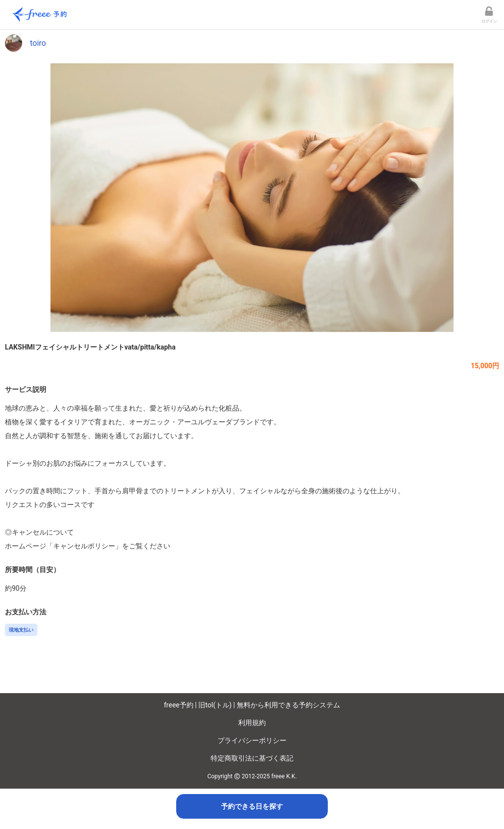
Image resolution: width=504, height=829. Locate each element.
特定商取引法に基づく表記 (252, 758)
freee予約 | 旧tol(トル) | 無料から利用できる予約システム (252, 705)
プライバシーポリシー (252, 740)
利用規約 (252, 723)
